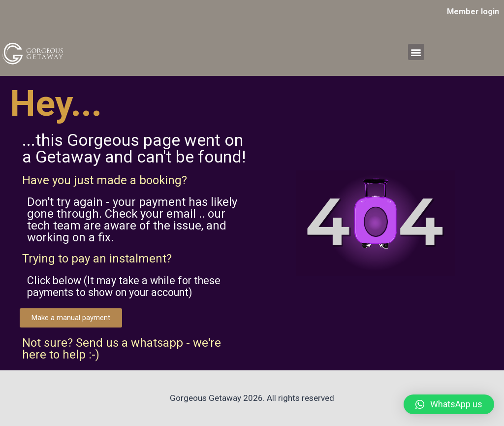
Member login (472, 11)
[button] (416, 52)
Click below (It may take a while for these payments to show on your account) (135, 286)
